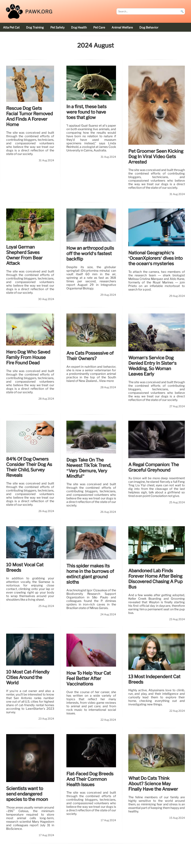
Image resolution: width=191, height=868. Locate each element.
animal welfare (122, 28)
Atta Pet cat (11, 28)
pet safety (57, 28)
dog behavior (149, 28)
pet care (99, 28)
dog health (79, 28)
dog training (35, 28)
